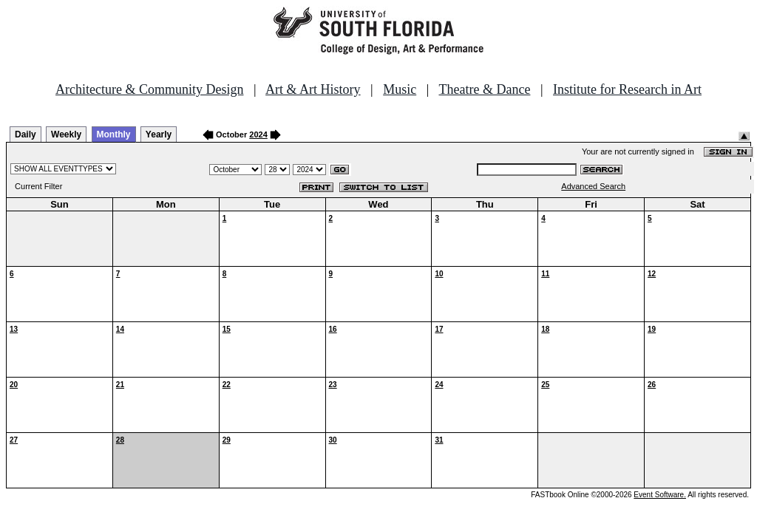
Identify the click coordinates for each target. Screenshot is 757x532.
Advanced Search (593, 186)
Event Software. (660, 495)
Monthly (114, 134)
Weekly (66, 134)
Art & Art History (313, 89)
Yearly (159, 134)
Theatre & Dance (484, 89)
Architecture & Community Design (149, 89)
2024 (258, 134)
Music (400, 89)
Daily (26, 134)
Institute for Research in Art (627, 89)
